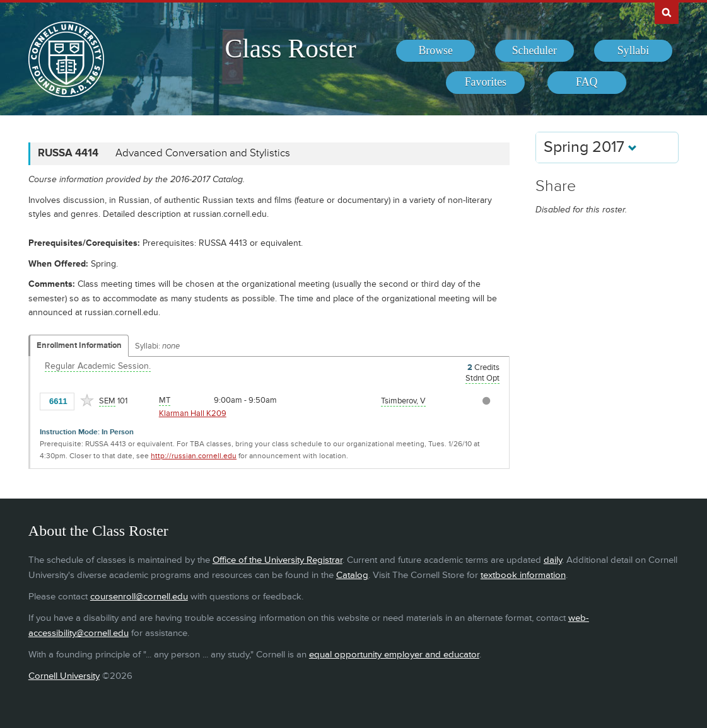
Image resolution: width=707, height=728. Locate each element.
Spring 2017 (590, 147)
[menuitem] (435, 51)
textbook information (523, 575)
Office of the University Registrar (278, 560)
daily (553, 560)
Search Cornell (667, 12)
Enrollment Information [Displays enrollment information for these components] (79, 345)
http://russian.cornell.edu (194, 456)
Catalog (352, 575)
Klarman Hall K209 (193, 413)
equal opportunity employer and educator (394, 655)
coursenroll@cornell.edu (139, 597)
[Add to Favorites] (87, 400)
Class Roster (291, 49)
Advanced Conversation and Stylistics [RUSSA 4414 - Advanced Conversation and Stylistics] (203, 153)
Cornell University (64, 676)
